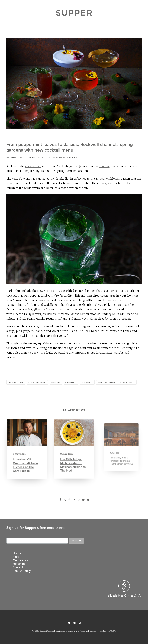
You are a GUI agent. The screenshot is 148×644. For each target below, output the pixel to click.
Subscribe (19, 564)
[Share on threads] (69, 500)
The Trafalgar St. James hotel (116, 382)
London (104, 166)
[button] (140, 13)
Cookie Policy (22, 571)
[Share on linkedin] (74, 500)
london (56, 382)
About (17, 557)
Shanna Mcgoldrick (65, 157)
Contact (18, 567)
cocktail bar (33, 166)
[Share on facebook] (60, 500)
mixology (71, 382)
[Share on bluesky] (83, 500)
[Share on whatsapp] (79, 500)
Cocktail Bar (16, 382)
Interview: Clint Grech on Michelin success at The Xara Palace (26, 459)
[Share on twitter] (65, 500)
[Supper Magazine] (74, 13)
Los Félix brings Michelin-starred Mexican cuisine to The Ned (73, 458)
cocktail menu (37, 382)
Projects (38, 157)
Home (17, 553)
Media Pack (20, 560)
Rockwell (87, 382)
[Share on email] (88, 500)
